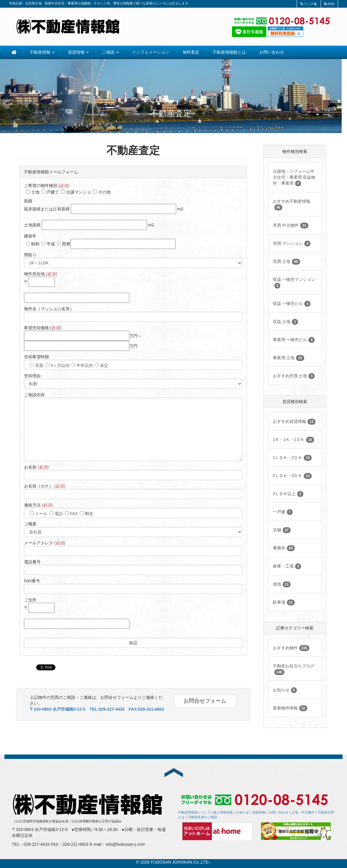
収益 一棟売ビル (292, 304)
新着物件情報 (290, 708)
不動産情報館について (194, 812)
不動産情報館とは (229, 52)
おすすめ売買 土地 (294, 376)
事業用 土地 (289, 358)
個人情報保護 (223, 812)
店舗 (282, 530)
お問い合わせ (272, 52)
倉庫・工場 (287, 566)
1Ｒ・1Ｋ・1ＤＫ (294, 440)
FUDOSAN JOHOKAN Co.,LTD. (180, 862)
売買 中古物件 (291, 226)
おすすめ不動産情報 (292, 205)
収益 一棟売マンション (294, 283)
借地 (282, 584)
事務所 (284, 548)
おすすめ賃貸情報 (294, 422)
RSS (329, 4)
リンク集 (309, 4)
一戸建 (283, 512)
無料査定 (191, 52)
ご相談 (110, 52)
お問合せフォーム (205, 701)
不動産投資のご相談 (202, 817)
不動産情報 (42, 52)
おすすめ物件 (291, 648)
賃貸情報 (78, 52)
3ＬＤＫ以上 (288, 494)
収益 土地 (286, 322)
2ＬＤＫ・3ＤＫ (292, 476)
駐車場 (284, 602)
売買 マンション (292, 244)
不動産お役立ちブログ (294, 669)
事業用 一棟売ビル (294, 340)
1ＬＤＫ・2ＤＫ (292, 458)
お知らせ (285, 690)
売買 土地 (286, 262)
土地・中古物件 (303, 812)
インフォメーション (151, 52)
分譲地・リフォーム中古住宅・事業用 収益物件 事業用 (294, 178)
